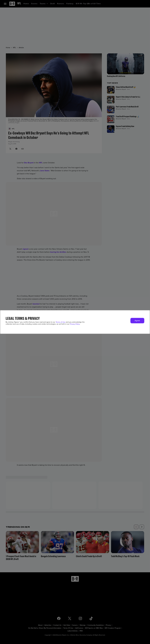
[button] (137, 321)
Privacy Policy (75, 324)
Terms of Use (61, 322)
